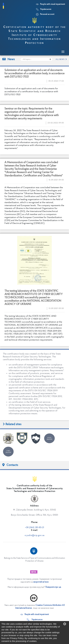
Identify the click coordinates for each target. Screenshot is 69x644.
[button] (65, 624)
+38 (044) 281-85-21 (35, 528)
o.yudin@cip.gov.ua (34, 535)
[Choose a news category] (36, 59)
